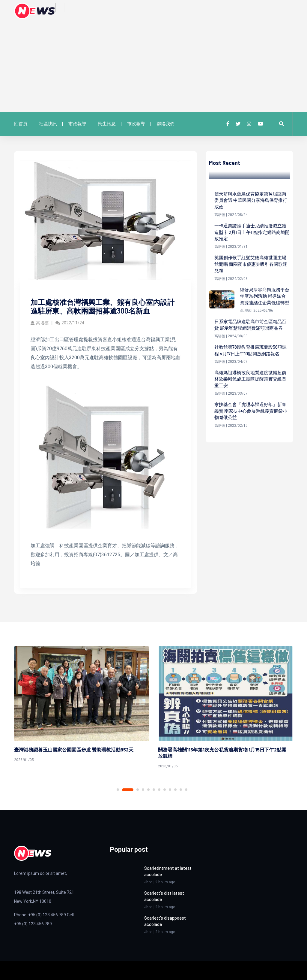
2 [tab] (128, 790)
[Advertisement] (153, 64)
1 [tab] (118, 790)
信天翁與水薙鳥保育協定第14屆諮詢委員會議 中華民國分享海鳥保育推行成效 (251, 201)
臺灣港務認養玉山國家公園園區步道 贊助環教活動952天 (74, 749)
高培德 (40, 323)
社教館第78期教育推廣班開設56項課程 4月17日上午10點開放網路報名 (252, 368)
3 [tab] (138, 790)
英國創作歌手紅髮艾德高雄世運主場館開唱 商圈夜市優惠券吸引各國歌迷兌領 (251, 266)
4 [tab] (143, 790)
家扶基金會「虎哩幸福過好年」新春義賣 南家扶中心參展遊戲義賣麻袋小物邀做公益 (251, 430)
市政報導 (77, 124)
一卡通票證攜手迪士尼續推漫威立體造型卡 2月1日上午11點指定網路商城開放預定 (250, 233)
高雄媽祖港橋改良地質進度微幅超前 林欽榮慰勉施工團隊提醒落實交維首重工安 (251, 397)
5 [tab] (148, 790)
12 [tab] (186, 790)
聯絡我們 (165, 124)
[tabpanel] (82, 705)
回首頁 (21, 124)
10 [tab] (175, 790)
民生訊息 (107, 124)
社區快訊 (48, 124)
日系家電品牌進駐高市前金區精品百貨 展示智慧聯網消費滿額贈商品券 (251, 338)
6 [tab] (154, 790)
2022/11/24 (70, 323)
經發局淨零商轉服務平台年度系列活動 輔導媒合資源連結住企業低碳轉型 (264, 302)
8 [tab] (165, 790)
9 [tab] (170, 790)
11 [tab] (181, 790)
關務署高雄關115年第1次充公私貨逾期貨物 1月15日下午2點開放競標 (222, 753)
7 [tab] (159, 790)
